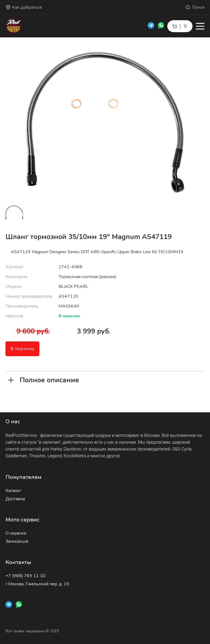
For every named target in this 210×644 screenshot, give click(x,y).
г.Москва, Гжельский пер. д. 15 (37, 584)
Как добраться (24, 7)
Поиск (195, 7)
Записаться (17, 541)
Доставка (15, 499)
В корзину (22, 349)
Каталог (13, 491)
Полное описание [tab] (44, 380)
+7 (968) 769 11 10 (25, 576)
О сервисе (16, 533)
